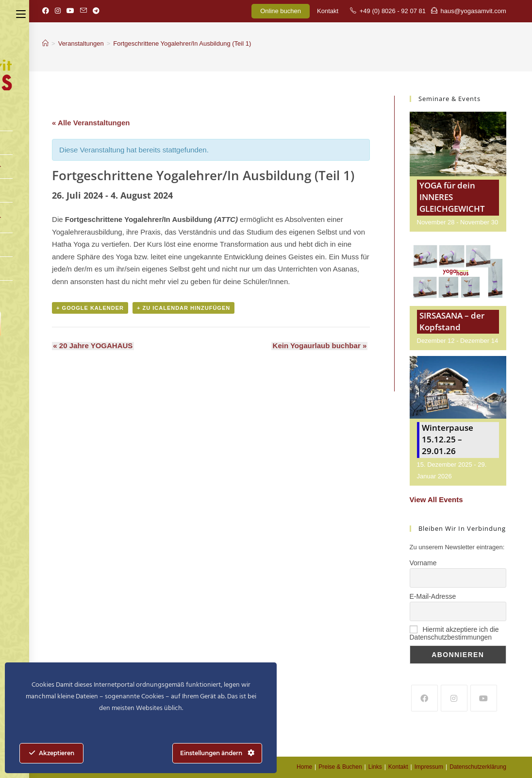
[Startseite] (45, 43)
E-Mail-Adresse (433, 596)
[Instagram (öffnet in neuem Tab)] (58, 11)
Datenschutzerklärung (478, 767)
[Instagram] (454, 698)
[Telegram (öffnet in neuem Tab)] (96, 11)
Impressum (429, 767)
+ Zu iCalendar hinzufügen (183, 308)
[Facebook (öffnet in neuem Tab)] (47, 11)
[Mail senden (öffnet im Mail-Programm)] (83, 11)
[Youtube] (484, 698)
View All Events (436, 499)
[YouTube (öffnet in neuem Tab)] (70, 11)
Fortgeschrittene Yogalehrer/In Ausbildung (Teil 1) (182, 43)
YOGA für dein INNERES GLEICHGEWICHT (452, 197)
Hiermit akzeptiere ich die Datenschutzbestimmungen (454, 633)
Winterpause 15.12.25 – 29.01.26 (448, 439)
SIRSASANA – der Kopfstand (452, 321)
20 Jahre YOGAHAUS (92, 346)
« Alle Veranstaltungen (91, 123)
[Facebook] (424, 698)
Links (375, 767)
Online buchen (281, 11)
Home (304, 767)
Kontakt (328, 11)
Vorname (423, 563)
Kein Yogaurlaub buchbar (321, 346)
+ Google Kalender (90, 308)
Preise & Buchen (340, 767)
